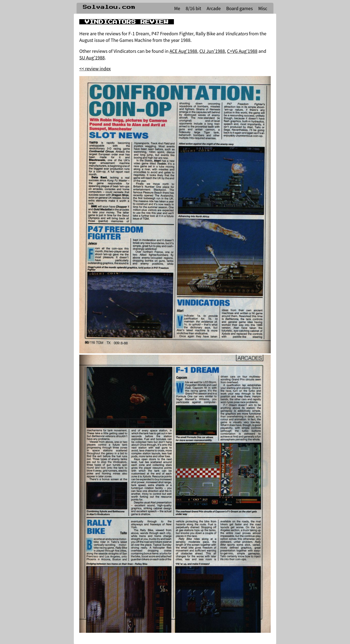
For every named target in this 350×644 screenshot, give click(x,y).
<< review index (95, 68)
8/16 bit (193, 8)
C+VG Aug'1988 (242, 51)
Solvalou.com (109, 7)
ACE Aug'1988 (183, 51)
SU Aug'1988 (92, 57)
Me (177, 8)
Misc (263, 8)
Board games (239, 8)
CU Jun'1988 (212, 51)
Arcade (214, 8)
